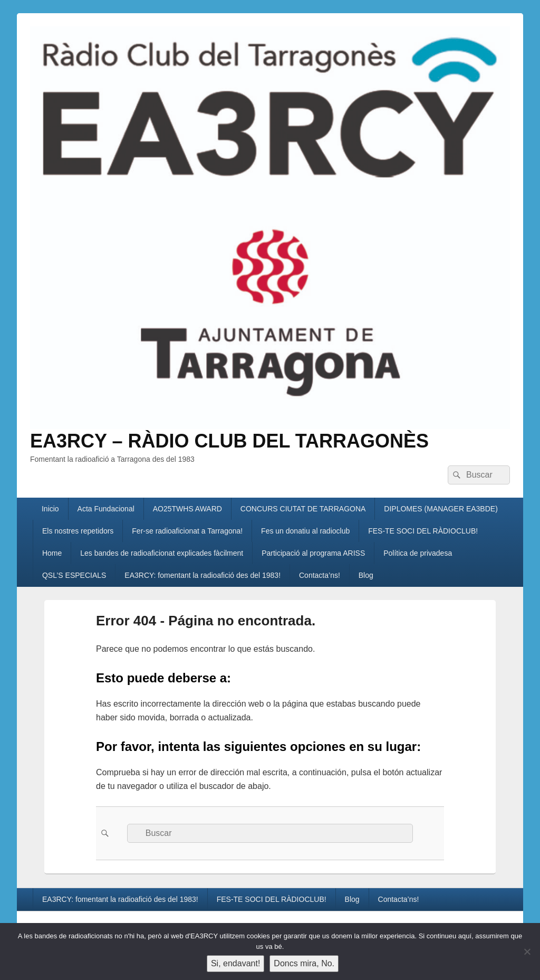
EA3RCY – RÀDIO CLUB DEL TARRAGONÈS (229, 441)
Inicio (50, 509)
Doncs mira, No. (304, 963)
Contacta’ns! (320, 575)
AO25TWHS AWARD (187, 509)
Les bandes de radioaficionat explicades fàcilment (162, 553)
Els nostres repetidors (78, 531)
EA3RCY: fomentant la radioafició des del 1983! (202, 575)
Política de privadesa (418, 553)
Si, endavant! (235, 963)
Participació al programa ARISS (313, 553)
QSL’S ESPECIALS (74, 575)
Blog (366, 575)
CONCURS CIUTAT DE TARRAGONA (303, 509)
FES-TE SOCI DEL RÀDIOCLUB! (423, 531)
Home (52, 553)
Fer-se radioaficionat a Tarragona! (187, 531)
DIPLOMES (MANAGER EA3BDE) (441, 509)
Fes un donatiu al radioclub (305, 531)
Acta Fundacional (106, 509)
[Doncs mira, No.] (527, 952)
